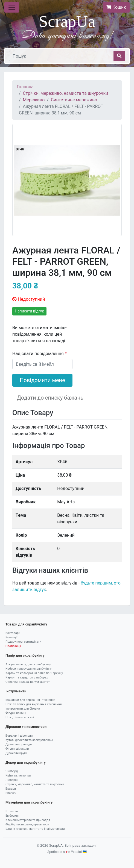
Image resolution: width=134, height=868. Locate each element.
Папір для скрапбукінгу (25, 655)
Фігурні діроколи (17, 749)
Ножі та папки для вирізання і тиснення (33, 704)
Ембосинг (12, 816)
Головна (25, 87)
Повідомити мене (42, 380)
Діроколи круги (16, 753)
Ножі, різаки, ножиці (20, 717)
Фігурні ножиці (16, 713)
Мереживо (34, 100)
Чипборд (12, 771)
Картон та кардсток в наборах (27, 677)
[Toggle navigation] (12, 7)
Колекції (11, 637)
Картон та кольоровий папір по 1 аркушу (34, 673)
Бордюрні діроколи (19, 736)
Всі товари (13, 633)
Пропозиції (13, 646)
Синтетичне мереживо (74, 100)
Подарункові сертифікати (23, 642)
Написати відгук (29, 311)
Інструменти (16, 691)
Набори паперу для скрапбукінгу (28, 669)
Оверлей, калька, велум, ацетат (28, 682)
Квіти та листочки (18, 776)
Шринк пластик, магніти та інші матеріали (35, 829)
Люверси (12, 780)
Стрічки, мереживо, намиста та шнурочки (66, 93)
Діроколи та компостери (26, 727)
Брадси (11, 789)
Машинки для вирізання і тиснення (30, 700)
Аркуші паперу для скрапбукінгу (28, 664)
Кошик (116, 7)
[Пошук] (61, 56)
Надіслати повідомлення (39, 354)
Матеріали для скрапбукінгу (29, 802)
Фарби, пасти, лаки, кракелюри (27, 824)
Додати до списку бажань (50, 398)
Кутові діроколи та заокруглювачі (29, 740)
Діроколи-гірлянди (19, 744)
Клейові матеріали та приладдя (28, 820)
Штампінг (12, 811)
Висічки (11, 793)
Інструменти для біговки (23, 709)
